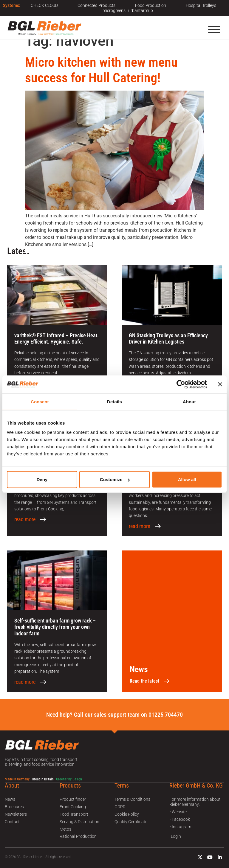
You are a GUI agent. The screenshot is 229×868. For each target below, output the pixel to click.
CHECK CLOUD (44, 5)
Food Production (151, 5)
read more (25, 519)
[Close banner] (220, 384)
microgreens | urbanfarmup (128, 10)
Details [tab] (114, 401)
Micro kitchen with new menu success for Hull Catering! (101, 70)
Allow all (187, 479)
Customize (115, 479)
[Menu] (214, 30)
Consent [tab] (40, 401)
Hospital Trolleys (201, 5)
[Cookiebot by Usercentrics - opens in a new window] (181, 384)
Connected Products (96, 5)
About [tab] (189, 401)
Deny (42, 479)
